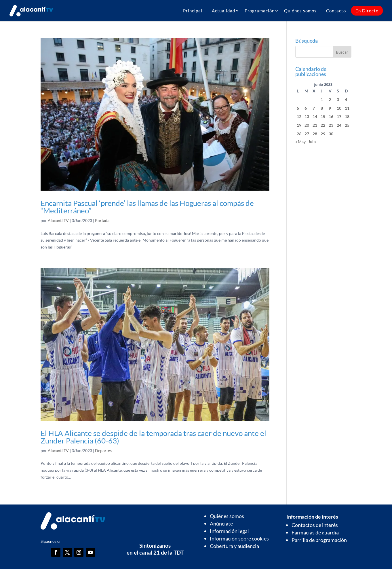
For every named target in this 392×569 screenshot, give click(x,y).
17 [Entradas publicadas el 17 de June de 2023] (339, 116)
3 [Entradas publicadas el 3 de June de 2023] (338, 99)
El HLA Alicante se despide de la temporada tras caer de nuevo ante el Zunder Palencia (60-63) (153, 437)
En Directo (367, 11)
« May (300, 142)
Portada (102, 220)
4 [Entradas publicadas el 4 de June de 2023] (346, 99)
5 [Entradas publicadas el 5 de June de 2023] (298, 108)
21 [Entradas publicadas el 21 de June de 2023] (315, 125)
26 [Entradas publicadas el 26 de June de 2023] (299, 134)
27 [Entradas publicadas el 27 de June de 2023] (307, 134)
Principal (193, 11)
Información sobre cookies (239, 538)
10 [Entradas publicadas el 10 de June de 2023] (339, 108)
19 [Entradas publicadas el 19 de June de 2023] (299, 125)
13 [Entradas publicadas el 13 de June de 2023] (307, 116)
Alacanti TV (58, 220)
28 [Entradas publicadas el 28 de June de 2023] (315, 134)
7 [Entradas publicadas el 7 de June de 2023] (314, 108)
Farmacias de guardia (315, 532)
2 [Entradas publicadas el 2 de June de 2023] (330, 99)
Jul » (312, 142)
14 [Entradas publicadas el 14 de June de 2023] (315, 116)
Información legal (229, 531)
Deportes (103, 451)
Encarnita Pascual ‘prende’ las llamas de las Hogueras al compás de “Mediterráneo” (147, 207)
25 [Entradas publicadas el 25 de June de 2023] (347, 125)
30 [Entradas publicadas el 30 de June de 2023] (331, 134)
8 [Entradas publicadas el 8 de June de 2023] (322, 108)
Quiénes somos (300, 11)
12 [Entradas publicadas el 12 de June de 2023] (299, 116)
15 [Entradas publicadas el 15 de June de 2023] (323, 116)
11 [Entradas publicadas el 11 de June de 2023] (347, 108)
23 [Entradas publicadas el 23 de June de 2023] (331, 125)
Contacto (336, 11)
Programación (260, 11)
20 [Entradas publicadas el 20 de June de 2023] (307, 125)
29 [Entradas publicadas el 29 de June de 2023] (323, 134)
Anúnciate (221, 524)
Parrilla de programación (319, 540)
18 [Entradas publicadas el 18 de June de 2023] (347, 116)
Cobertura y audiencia (234, 546)
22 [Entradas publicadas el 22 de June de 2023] (323, 125)
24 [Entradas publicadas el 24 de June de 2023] (339, 125)
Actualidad (223, 11)
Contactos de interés (315, 525)
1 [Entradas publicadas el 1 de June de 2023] (322, 99)
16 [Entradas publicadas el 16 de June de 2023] (331, 116)
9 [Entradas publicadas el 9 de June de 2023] (330, 108)
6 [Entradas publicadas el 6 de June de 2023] (306, 108)
